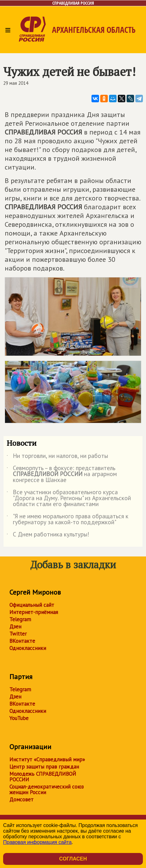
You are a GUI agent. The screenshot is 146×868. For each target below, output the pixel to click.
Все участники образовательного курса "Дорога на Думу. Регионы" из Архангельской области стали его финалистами (69, 498)
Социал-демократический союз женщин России (47, 789)
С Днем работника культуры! (48, 536)
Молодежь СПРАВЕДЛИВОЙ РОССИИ (43, 777)
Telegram (20, 619)
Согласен (73, 859)
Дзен (15, 627)
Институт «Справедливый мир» (47, 759)
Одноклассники (28, 648)
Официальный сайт (32, 605)
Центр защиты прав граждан (44, 767)
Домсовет (21, 799)
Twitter (18, 634)
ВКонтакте (22, 641)
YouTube (19, 718)
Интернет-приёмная (34, 612)
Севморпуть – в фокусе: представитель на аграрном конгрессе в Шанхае (62, 474)
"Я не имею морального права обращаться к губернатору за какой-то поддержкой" (68, 520)
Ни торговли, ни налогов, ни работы (57, 457)
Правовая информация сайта (37, 842)
